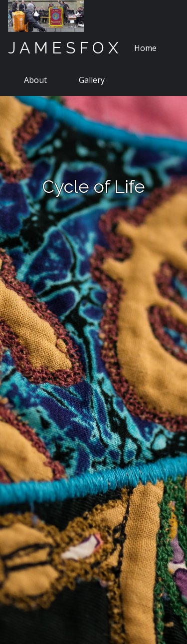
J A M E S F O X (63, 48)
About (35, 80)
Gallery (92, 80)
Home (145, 48)
